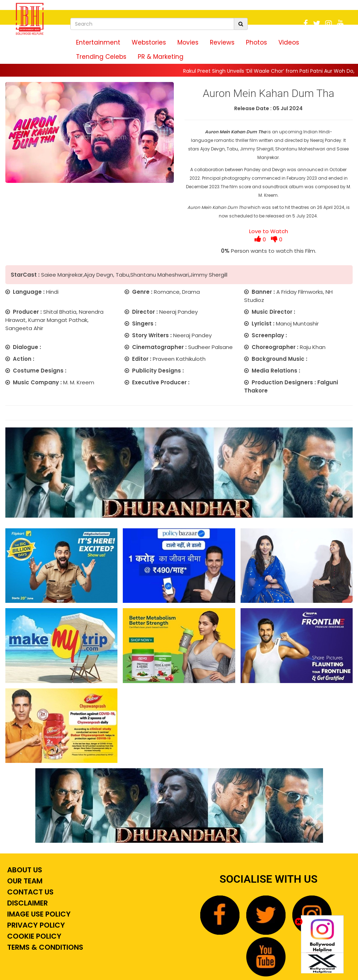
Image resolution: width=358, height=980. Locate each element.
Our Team (24, 881)
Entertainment (98, 42)
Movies (188, 42)
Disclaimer (27, 903)
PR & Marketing (161, 57)
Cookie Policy (33, 936)
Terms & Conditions (44, 947)
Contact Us (29, 892)
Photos (256, 42)
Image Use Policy (38, 914)
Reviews (222, 42)
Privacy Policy (35, 925)
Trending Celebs (101, 57)
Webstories (149, 42)
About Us (24, 870)
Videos (289, 42)
